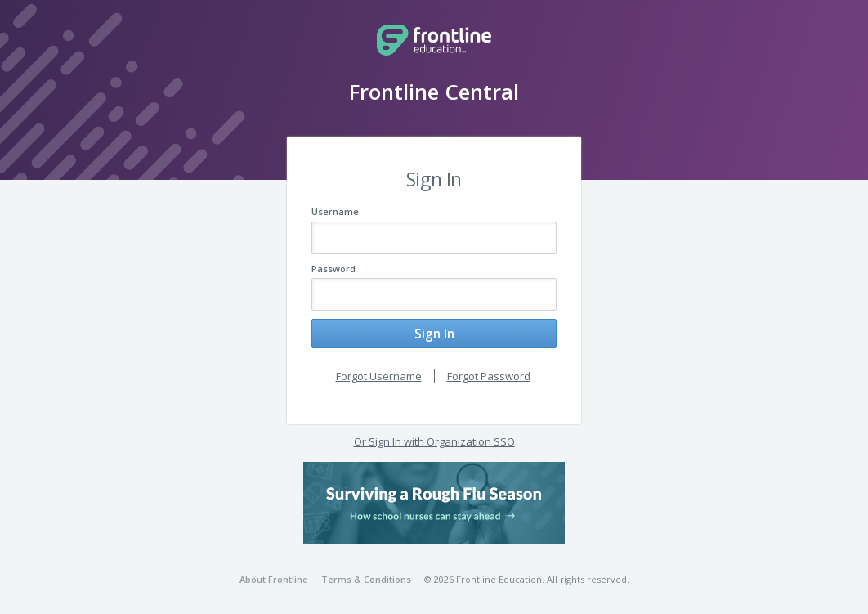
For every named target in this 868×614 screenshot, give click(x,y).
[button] (434, 500)
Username (335, 211)
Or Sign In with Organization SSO (434, 439)
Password (333, 269)
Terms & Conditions (366, 577)
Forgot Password (489, 373)
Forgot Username (379, 373)
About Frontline (274, 577)
